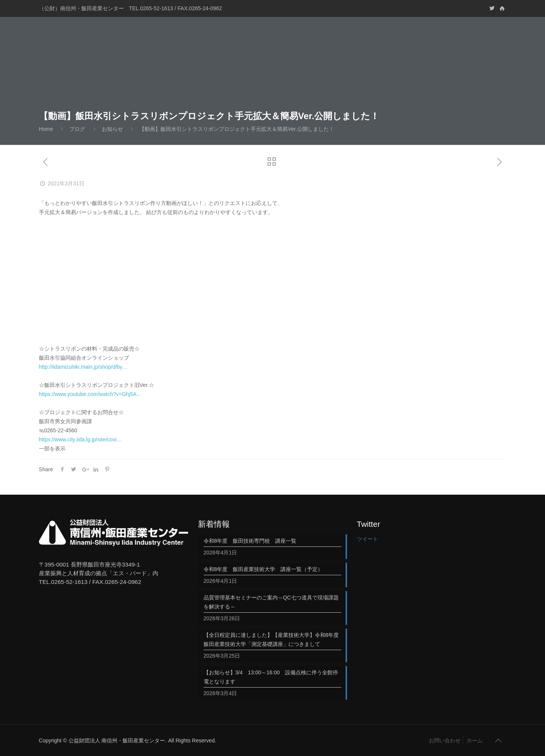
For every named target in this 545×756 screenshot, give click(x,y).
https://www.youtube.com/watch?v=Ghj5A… (90, 394)
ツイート (367, 539)
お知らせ (112, 129)
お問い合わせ (445, 740)
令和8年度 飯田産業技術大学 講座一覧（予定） (263, 569)
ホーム (475, 740)
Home (46, 129)
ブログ (77, 129)
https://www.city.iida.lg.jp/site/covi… (80, 439)
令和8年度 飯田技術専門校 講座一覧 (250, 541)
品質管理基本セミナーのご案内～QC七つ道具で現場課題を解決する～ (271, 602)
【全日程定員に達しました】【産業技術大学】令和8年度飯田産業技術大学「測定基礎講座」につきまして (271, 640)
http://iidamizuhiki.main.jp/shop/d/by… (83, 367)
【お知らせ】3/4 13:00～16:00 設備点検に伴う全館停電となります (271, 677)
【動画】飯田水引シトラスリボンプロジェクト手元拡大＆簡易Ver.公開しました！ (237, 129)
